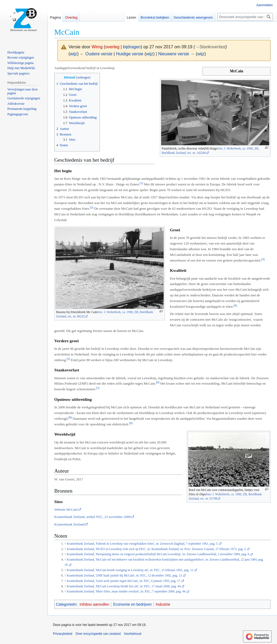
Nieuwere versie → (176, 54)
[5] (68, 359)
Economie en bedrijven (132, 604)
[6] (158, 382)
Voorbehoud (133, 634)
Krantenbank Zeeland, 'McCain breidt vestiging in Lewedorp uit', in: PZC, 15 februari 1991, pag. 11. (130, 570)
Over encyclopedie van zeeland (98, 634)
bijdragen (132, 47)
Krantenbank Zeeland (69, 524)
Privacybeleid (63, 634)
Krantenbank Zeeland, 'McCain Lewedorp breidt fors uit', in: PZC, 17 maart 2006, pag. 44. (124, 586)
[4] (235, 305)
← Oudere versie (96, 54)
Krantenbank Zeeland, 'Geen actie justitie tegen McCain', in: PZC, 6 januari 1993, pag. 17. (124, 581)
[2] (92, 207)
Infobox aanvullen (94, 604)
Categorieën (66, 604)
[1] (141, 183)
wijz (74, 54)
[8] (70, 417)
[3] (263, 259)
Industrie (163, 604)
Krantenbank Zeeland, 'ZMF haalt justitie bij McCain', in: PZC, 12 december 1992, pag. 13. (125, 576)
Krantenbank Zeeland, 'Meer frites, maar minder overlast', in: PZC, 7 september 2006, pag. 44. (126, 592)
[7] (98, 388)
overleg (112, 47)
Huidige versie (130, 54)
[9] (131, 423)
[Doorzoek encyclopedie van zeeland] (245, 17)
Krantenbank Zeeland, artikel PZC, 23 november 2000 (92, 517)
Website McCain (66, 509)
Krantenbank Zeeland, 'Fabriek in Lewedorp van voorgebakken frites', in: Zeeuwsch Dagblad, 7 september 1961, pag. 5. (143, 544)
